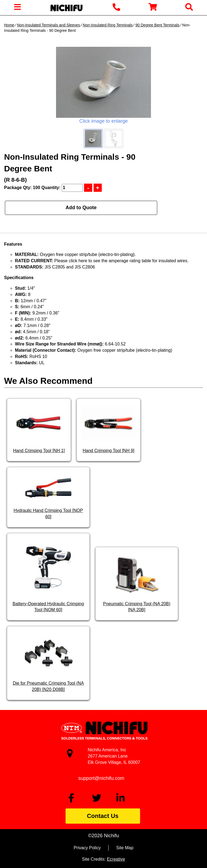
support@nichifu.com (101, 778)
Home (9, 25)
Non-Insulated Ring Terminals (108, 25)
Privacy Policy (87, 848)
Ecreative (116, 859)
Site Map (125, 848)
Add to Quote (81, 208)
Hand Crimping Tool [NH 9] (109, 451)
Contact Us (103, 816)
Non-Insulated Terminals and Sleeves (48, 25)
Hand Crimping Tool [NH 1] (39, 451)
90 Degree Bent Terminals (157, 25)
